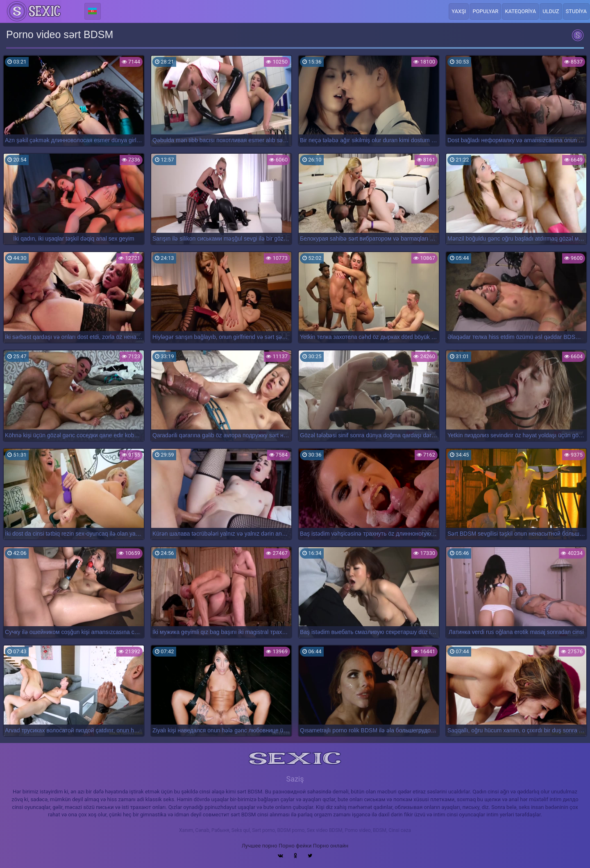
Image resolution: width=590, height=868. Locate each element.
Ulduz (551, 11)
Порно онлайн (331, 846)
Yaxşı (459, 11)
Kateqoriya (520, 11)
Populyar (485, 11)
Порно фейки (295, 846)
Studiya (576, 11)
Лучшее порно (260, 846)
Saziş (295, 779)
